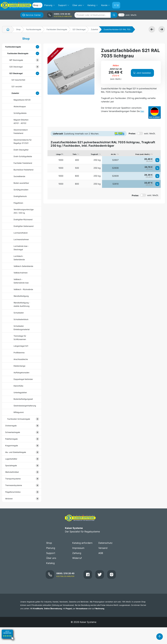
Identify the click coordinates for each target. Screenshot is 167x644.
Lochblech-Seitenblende (19, 258)
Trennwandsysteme (14, 485)
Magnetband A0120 (22, 100)
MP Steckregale (16, 60)
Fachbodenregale (34, 29)
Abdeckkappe (20, 106)
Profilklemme (19, 353)
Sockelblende (19, 176)
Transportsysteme (13, 479)
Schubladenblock (21, 319)
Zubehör (95, 29)
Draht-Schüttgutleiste (23, 156)
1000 (61, 160)
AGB (101, 553)
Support (51, 553)
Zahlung (77, 553)
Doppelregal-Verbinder (23, 379)
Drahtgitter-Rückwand (23, 219)
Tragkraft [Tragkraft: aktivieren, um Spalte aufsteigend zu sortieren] (94, 154)
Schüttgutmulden (21, 190)
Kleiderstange (19, 366)
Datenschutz (105, 543)
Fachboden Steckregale (57, 29)
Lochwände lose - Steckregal (21, 248)
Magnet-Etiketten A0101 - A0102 (21, 121)
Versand (103, 548)
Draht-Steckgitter (21, 150)
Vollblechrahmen (21, 273)
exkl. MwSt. (131, 15)
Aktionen (9, 499)
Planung (51, 548)
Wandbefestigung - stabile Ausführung (22, 304)
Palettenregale (11, 439)
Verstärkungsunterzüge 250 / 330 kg (24, 211)
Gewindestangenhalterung (24, 406)
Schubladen (19, 313)
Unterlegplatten (20, 392)
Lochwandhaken (21, 233)
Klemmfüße (18, 386)
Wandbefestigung (21, 296)
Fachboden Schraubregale (19, 419)
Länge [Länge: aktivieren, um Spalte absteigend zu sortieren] (58, 154)
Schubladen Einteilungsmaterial (22, 328)
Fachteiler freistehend (23, 163)
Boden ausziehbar (21, 183)
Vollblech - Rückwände (23, 289)
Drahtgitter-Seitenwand (24, 226)
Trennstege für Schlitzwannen (20, 338)
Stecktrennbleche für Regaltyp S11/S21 (23, 142)
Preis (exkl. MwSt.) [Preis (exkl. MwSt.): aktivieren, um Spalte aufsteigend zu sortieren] (143, 154)
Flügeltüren (18, 203)
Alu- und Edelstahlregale (16, 452)
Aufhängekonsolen (21, 373)
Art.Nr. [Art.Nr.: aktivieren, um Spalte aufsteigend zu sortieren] (114, 154)
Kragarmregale (12, 446)
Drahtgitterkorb (20, 196)
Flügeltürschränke (13, 492)
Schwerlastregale (13, 432)
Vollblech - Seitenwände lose (21, 281)
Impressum (78, 548)
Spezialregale (11, 465)
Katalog (50, 563)
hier (142, 111)
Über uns (51, 558)
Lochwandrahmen (21, 239)
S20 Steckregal (16, 67)
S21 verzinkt (17, 86)
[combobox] (96, 15)
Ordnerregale (11, 426)
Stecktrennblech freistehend (21, 131)
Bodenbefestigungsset (23, 399)
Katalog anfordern (82, 543)
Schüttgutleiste (20, 113)
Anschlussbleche (21, 359)
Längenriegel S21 (21, 346)
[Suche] (114, 15)
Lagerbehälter (11, 459)
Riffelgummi (19, 412)
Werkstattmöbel (12, 472)
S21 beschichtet (18, 80)
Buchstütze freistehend (23, 170)
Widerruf (77, 558)
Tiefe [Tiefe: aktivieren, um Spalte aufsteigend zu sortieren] (74, 154)
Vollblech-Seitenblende (23, 266)
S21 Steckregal (79, 29)
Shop (18, 29)
